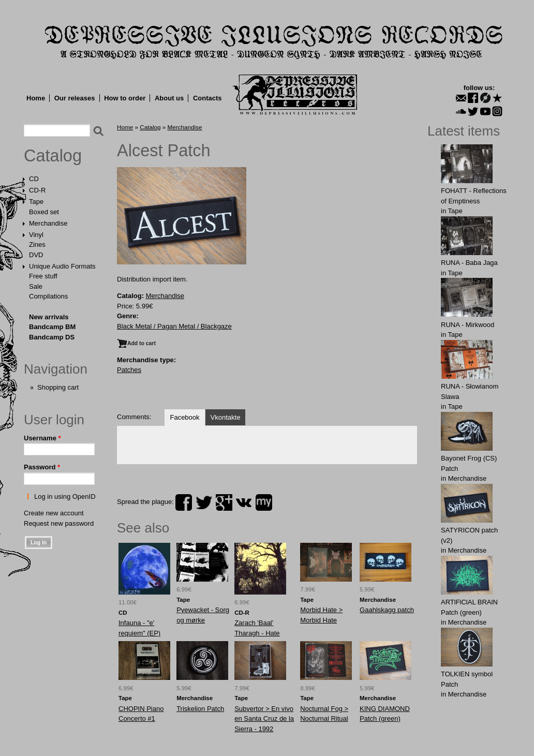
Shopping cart (58, 387)
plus (224, 502)
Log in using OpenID (65, 496)
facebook (184, 502)
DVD (36, 255)
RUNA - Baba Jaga (469, 263)
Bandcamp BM (52, 327)
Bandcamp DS (52, 337)
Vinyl (36, 235)
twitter (204, 502)
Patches (129, 370)
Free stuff (43, 276)
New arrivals (49, 317)
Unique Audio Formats (62, 266)
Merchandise (48, 223)
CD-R (38, 190)
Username (42, 438)
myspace (264, 502)
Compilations (48, 296)
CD (34, 179)
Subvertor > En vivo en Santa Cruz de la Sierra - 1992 (264, 719)
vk (244, 502)
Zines (37, 244)
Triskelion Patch (200, 709)
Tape (36, 202)
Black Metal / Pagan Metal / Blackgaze (174, 326)
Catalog (53, 156)
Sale (36, 286)
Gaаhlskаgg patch (387, 610)
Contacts (207, 98)
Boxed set (44, 212)
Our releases (75, 98)
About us (169, 98)
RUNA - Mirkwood (468, 325)
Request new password (59, 523)
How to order (125, 98)
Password (42, 467)
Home (36, 98)
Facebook (184, 417)
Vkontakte (226, 417)
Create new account (54, 513)
